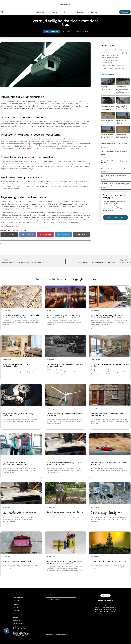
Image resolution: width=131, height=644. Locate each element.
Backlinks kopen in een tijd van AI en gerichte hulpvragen (122, 106)
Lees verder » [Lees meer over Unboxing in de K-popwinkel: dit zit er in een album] (105, 147)
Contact (94, 12)
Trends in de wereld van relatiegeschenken (108, 121)
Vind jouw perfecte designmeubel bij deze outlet (110, 365)
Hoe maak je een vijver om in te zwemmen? (122, 122)
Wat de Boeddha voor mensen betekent (109, 561)
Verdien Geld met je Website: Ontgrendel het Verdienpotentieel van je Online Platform (21, 634)
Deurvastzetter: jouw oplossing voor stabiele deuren (107, 414)
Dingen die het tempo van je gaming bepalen (114, 162)
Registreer (16, 614)
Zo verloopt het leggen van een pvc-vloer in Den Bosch (123, 136)
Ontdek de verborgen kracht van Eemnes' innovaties (65, 414)
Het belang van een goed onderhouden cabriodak (109, 464)
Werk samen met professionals (113, 65)
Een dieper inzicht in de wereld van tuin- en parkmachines (65, 365)
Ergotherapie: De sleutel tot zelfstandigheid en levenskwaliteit (17, 464)
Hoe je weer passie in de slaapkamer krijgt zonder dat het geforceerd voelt (108, 107)
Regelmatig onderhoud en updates (115, 68)
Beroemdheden (18, 598)
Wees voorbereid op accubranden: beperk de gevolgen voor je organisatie (65, 562)
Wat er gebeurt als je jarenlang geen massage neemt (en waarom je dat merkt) (114, 153)
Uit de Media (17, 601)
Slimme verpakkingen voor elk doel (18, 561)
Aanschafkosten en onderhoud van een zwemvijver (107, 136)
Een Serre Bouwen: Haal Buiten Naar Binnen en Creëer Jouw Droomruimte (108, 316)
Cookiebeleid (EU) (19, 624)
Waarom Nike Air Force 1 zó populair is (115, 169)
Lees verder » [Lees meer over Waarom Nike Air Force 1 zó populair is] (105, 171)
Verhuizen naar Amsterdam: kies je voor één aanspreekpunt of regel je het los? (115, 184)
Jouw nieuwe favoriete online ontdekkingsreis (15, 365)
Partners (54, 12)
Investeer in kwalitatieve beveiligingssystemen (111, 57)
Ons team (81, 12)
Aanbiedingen (52, 31)
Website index (18, 620)
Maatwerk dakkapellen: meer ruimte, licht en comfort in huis (107, 89)
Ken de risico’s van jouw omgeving (115, 53)
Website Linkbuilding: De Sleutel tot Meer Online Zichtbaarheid (20, 628)
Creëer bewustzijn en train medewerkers (112, 62)
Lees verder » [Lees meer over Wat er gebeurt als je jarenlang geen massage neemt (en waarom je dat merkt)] (105, 157)
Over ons (67, 12)
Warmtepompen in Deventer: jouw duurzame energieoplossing (107, 513)
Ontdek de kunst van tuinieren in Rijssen (65, 512)
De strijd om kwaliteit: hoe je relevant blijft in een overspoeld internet (114, 176)
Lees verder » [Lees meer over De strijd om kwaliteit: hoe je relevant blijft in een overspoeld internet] (105, 179)
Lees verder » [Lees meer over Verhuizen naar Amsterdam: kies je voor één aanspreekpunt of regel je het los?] (105, 187)
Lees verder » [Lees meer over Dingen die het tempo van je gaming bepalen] (105, 165)
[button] (2, 12)
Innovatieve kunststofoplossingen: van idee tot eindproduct (64, 464)
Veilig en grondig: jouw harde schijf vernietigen (18, 414)
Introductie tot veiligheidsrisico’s (114, 50)
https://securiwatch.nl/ (27, 149)
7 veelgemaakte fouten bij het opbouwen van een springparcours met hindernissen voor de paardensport (123, 90)
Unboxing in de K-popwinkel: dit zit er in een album (115, 144)
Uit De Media (39, 12)
